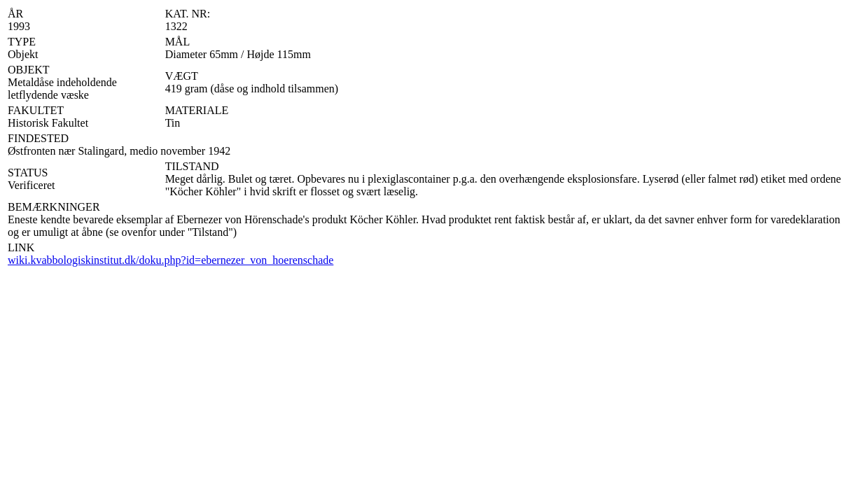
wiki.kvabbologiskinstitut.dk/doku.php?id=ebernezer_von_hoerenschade (170, 260)
